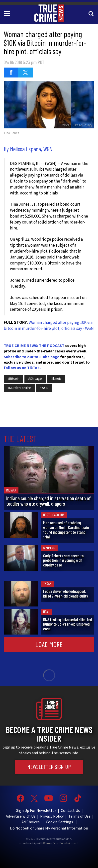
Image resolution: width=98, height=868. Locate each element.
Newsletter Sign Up (49, 767)
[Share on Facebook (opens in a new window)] (11, 73)
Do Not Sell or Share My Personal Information (49, 828)
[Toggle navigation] (8, 13)
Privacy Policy (52, 816)
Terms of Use (79, 816)
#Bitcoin (13, 379)
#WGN (44, 388)
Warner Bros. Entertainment (61, 843)
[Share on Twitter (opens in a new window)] (25, 73)
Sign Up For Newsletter (36, 811)
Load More (49, 644)
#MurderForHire (19, 388)
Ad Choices (31, 822)
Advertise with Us (21, 816)
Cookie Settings (59, 822)
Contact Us (70, 811)
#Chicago (35, 379)
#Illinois (56, 379)
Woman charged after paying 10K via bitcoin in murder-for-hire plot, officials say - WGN (49, 326)
